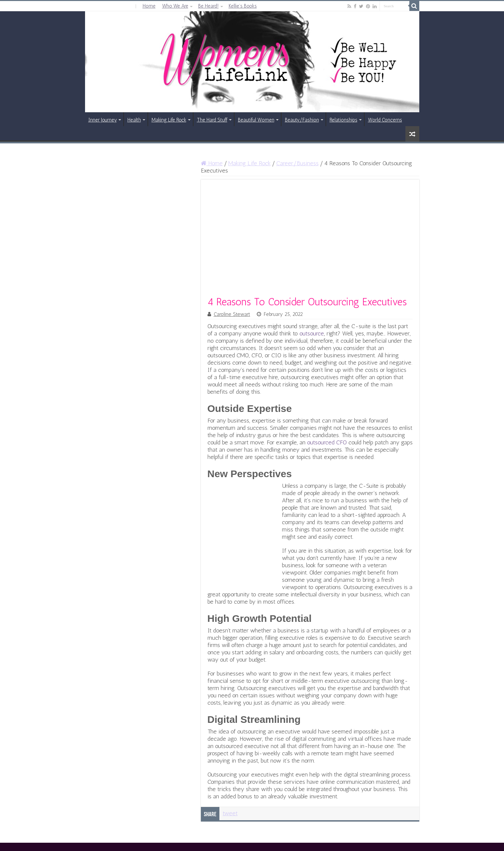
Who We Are (175, 6)
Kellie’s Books (243, 6)
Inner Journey (103, 120)
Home (149, 6)
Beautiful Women (256, 120)
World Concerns (385, 120)
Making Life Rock (169, 120)
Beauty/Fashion (302, 120)
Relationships (344, 120)
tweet (230, 813)
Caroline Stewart (232, 314)
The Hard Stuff (212, 120)
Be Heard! (208, 6)
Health (134, 120)
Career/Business (298, 163)
